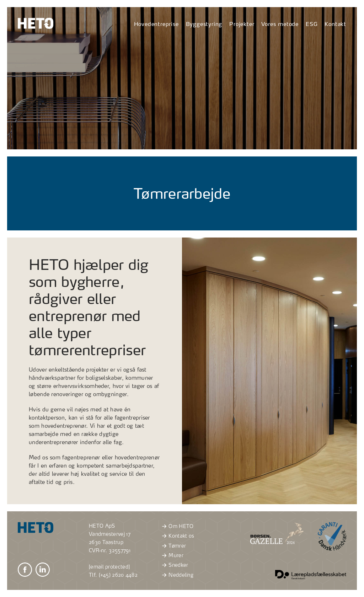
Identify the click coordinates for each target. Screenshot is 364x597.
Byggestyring (204, 24)
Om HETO (177, 526)
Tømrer (173, 546)
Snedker (174, 565)
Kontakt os (177, 536)
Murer (172, 555)
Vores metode (280, 24)
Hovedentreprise (156, 24)
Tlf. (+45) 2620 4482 (113, 575)
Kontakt (335, 24)
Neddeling (177, 575)
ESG (312, 24)
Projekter (242, 24)
